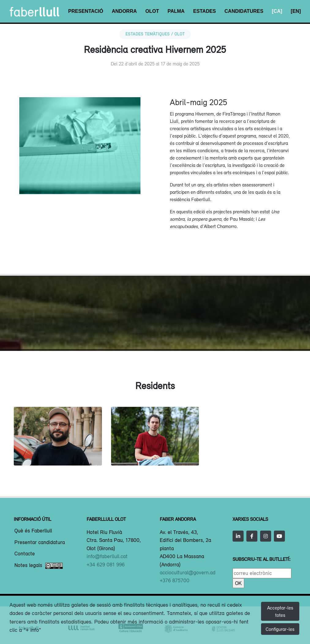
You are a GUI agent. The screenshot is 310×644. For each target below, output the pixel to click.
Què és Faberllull (33, 531)
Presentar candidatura (40, 543)
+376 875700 (175, 580)
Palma (176, 11)
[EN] (296, 11)
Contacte (25, 554)
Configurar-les (280, 629)
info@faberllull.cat (107, 556)
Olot (152, 11)
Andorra (124, 11)
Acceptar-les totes (280, 611)
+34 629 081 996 (106, 565)
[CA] (277, 11)
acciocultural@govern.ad (188, 572)
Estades (204, 11)
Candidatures (244, 11)
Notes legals (39, 566)
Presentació (86, 11)
